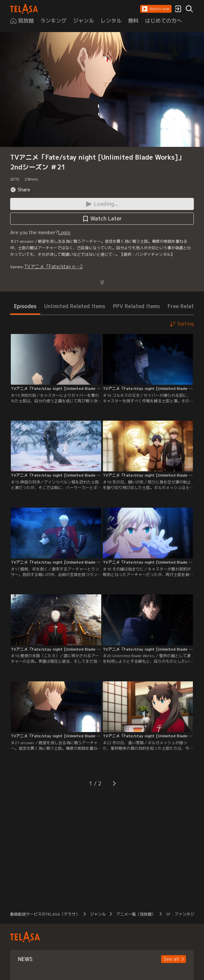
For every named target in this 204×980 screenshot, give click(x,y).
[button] (156, 9)
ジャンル (98, 914)
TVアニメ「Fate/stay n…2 (54, 266)
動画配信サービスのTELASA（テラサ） (45, 914)
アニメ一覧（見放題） (136, 914)
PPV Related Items (136, 306)
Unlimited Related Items (75, 306)
